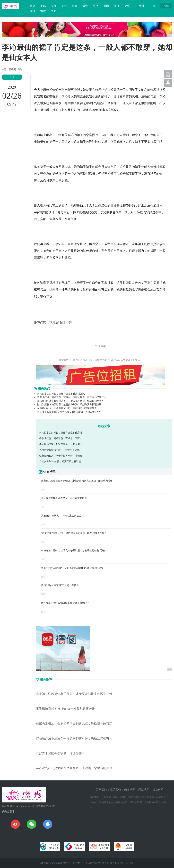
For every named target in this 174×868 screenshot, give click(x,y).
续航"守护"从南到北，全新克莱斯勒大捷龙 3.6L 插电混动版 (72, 568)
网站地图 (144, 790)
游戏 (127, 6)
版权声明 (158, 790)
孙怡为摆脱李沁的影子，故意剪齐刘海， (61, 450)
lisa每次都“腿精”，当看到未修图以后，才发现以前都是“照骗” (73, 551)
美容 (64, 6)
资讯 (43, 6)
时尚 (106, 6)
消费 (43, 11)
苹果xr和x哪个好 (60, 323)
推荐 (43, 577)
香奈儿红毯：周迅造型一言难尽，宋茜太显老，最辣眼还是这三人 (72, 397)
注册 (152, 6)
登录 (142, 6)
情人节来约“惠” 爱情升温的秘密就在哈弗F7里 (65, 603)
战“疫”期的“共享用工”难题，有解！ (60, 585)
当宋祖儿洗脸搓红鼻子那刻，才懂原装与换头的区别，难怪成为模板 (77, 481)
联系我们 (116, 790)
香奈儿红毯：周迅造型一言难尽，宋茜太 (61, 438)
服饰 (75, 6)
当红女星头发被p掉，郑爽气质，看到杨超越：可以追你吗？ (69, 412)
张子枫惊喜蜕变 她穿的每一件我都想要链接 (64, 498)
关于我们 (101, 790)
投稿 (166, 6)
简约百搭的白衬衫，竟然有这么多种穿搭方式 (61, 394)
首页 (32, 6)
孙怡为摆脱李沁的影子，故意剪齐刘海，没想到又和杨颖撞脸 (69, 405)
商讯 (32, 11)
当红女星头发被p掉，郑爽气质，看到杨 (60, 461)
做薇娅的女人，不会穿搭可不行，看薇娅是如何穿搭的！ (67, 408)
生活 (96, 6)
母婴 (85, 6)
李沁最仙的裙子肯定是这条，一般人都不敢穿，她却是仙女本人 (71, 401)
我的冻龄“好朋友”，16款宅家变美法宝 (61, 516)
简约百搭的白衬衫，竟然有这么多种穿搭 (61, 433)
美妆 (54, 6)
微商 (54, 11)
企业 (117, 6)
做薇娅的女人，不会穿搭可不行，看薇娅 (61, 456)
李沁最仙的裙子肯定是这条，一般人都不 (61, 444)
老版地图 (130, 790)
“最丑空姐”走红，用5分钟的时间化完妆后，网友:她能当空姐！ (74, 533)
